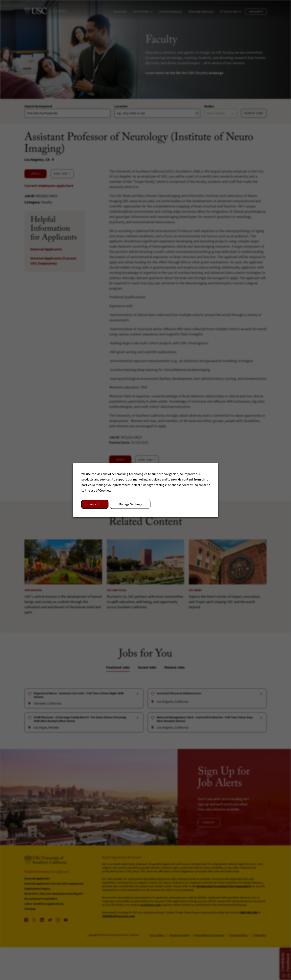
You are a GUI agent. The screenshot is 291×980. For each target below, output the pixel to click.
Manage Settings (130, 504)
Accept (95, 504)
